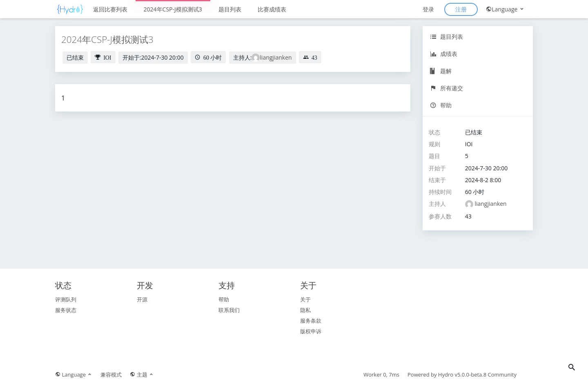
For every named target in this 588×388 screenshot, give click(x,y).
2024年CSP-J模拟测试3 (173, 9)
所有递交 (447, 88)
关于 (305, 299)
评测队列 (66, 299)
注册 (461, 9)
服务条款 (311, 321)
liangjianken (276, 57)
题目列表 (230, 9)
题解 (441, 71)
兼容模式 (111, 375)
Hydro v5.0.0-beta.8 (462, 375)
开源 (142, 299)
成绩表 (444, 54)
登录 (428, 9)
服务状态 (66, 310)
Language (505, 9)
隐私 (305, 310)
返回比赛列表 (110, 9)
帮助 (441, 105)
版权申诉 (311, 331)
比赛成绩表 (272, 9)
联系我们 (229, 310)
